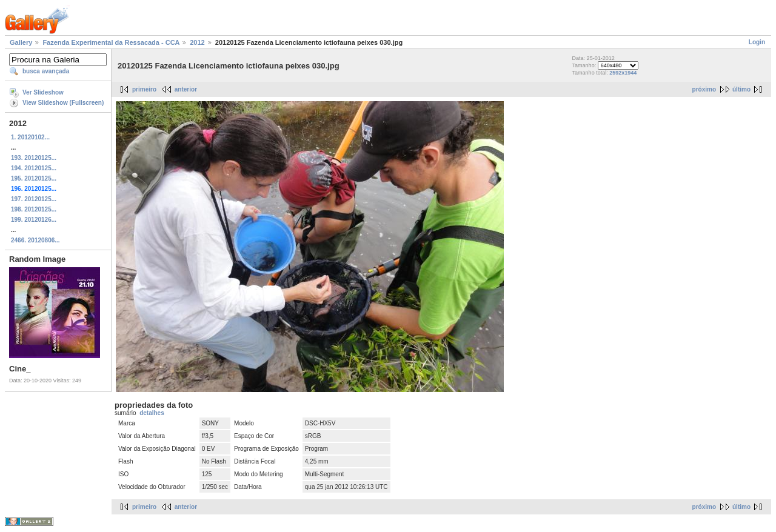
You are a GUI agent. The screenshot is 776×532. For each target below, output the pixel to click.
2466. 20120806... (35, 240)
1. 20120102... (30, 137)
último (741, 89)
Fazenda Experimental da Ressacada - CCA (111, 42)
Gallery (21, 42)
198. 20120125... (34, 209)
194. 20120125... (34, 168)
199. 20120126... (34, 220)
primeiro (144, 89)
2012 (197, 42)
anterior (186, 89)
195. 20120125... (34, 178)
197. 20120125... (34, 199)
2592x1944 (623, 73)
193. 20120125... (34, 158)
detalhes (152, 413)
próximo (704, 89)
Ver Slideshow (43, 92)
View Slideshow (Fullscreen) (63, 103)
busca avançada (46, 71)
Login (757, 42)
